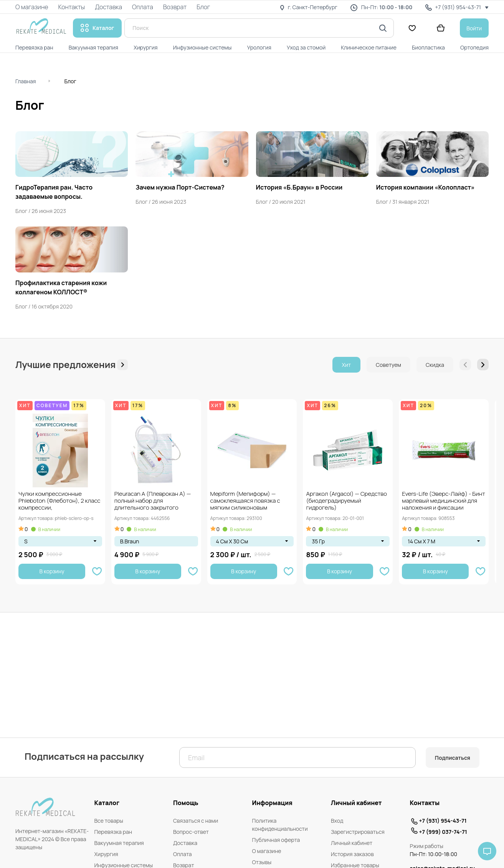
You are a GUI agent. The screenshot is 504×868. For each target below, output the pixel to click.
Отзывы (262, 862)
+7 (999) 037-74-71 (443, 832)
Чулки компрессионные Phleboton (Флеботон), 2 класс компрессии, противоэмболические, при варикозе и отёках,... (59, 501)
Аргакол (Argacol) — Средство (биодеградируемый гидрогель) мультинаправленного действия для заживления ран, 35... (347, 501)
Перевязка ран (113, 832)
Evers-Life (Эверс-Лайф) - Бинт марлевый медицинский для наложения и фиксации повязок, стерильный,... (444, 501)
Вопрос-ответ (191, 832)
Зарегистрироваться (358, 832)
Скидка (435, 365)
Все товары (109, 821)
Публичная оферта (276, 840)
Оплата (183, 854)
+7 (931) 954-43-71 (443, 821)
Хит (347, 365)
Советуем (388, 365)
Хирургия (106, 854)
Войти (474, 28)
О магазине (267, 851)
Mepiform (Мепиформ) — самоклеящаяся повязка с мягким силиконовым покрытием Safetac (245, 501)
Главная (26, 81)
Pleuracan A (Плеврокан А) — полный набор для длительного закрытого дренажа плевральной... (153, 501)
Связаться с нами (196, 821)
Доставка (185, 843)
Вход (337, 821)
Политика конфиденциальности (280, 825)
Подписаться (453, 758)
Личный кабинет (352, 843)
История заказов (352, 854)
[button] (483, 365)
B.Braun (130, 541)
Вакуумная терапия (119, 843)
